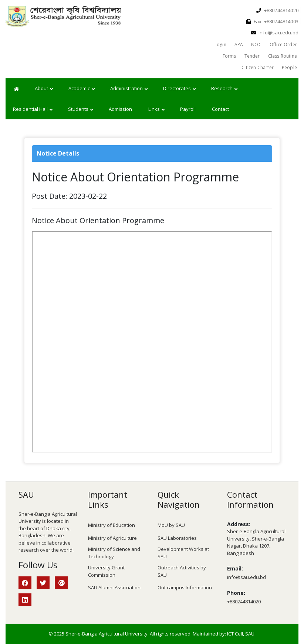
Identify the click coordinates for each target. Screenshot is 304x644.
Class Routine (283, 56)
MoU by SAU (171, 525)
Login (220, 45)
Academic (82, 89)
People (289, 67)
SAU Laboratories (177, 538)
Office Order (283, 45)
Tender (252, 56)
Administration (129, 89)
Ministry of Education (112, 525)
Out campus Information (185, 587)
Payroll (188, 109)
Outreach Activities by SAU (182, 571)
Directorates (179, 89)
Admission (120, 109)
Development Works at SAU (183, 553)
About (44, 89)
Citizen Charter (258, 67)
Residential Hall (33, 109)
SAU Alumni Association (114, 587)
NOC (256, 45)
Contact (220, 109)
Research (224, 89)
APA (239, 45)
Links (156, 109)
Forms (229, 56)
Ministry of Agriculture (112, 538)
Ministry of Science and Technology (114, 553)
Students (81, 109)
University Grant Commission (106, 571)
